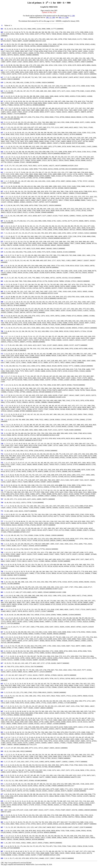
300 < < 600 (50, 17)
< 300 (72, 16)
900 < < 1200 (64, 17)
